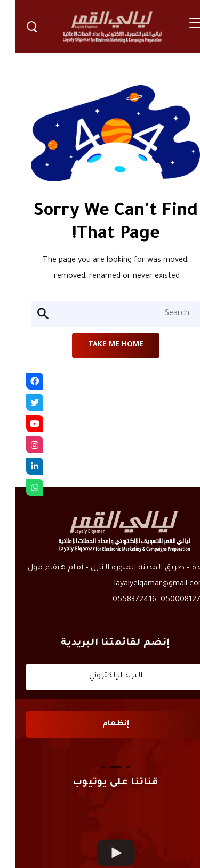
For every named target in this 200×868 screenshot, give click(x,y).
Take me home (100, 345)
